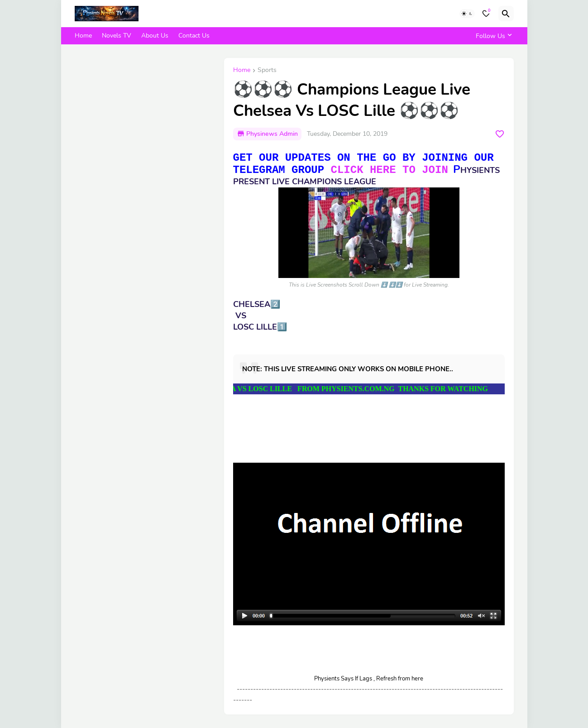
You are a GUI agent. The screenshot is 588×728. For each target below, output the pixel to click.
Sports (267, 71)
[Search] (506, 14)
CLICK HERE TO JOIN (390, 170)
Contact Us (194, 36)
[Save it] (500, 134)
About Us (155, 36)
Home (83, 36)
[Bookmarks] (486, 14)
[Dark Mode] (467, 14)
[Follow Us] (492, 36)
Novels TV (117, 36)
